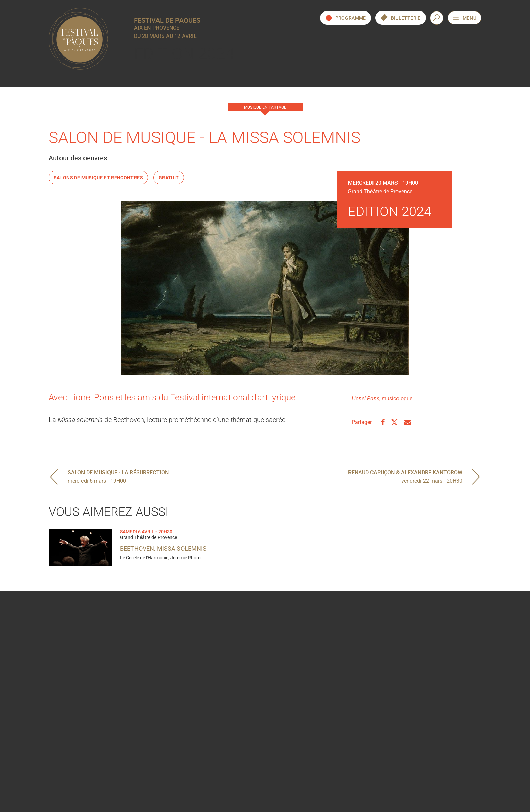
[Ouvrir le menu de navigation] (464, 18)
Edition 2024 (184, 54)
